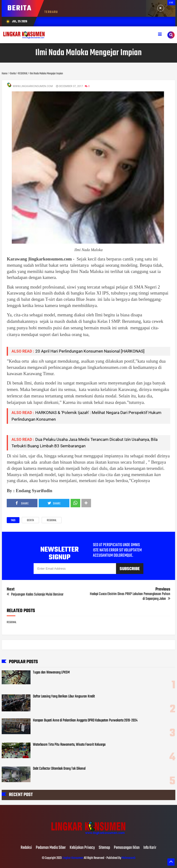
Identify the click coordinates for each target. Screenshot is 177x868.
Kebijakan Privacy (82, 848)
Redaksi (26, 848)
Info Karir (150, 848)
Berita (30, 520)
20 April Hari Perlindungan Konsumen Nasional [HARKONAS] (90, 351)
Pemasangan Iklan (127, 848)
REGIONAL (52, 520)
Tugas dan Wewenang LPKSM (51, 673)
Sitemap (104, 848)
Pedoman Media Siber (51, 848)
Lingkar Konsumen (73, 858)
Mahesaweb (128, 858)
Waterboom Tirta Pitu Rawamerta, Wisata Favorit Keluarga (69, 745)
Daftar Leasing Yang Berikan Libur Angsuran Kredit (64, 697)
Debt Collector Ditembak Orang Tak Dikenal (59, 769)
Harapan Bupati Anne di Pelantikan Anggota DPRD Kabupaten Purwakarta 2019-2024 (85, 720)
